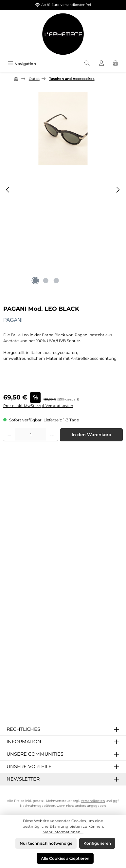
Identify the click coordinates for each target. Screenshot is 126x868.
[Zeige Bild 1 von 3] (35, 281)
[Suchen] (87, 64)
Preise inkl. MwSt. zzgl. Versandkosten (38, 406)
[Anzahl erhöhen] (52, 435)
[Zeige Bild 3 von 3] (56, 281)
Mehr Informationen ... (63, 832)
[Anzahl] (31, 435)
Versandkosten (93, 801)
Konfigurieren (97, 843)
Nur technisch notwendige (46, 843)
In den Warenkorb (91, 435)
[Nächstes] (118, 190)
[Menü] (22, 64)
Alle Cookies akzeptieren (65, 858)
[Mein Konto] (101, 64)
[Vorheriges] (8, 190)
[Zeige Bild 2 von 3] (46, 281)
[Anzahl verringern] (9, 435)
